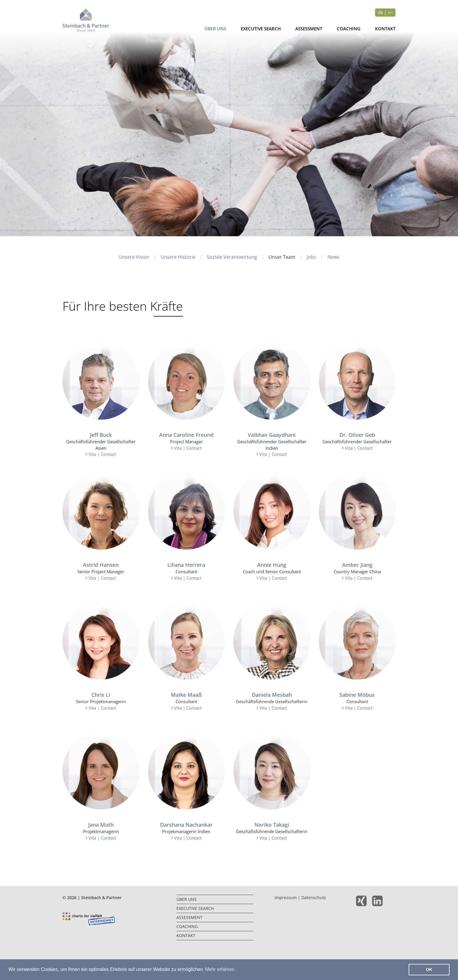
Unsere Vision (134, 257)
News (333, 257)
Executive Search (261, 29)
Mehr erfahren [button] (220, 969)
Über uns (215, 29)
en (390, 13)
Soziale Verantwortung (232, 257)
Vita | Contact (101, 454)
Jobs (311, 257)
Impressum (286, 898)
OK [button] (429, 969)
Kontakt (385, 29)
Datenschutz (314, 898)
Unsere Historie (178, 257)
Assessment (309, 29)
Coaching (349, 29)
